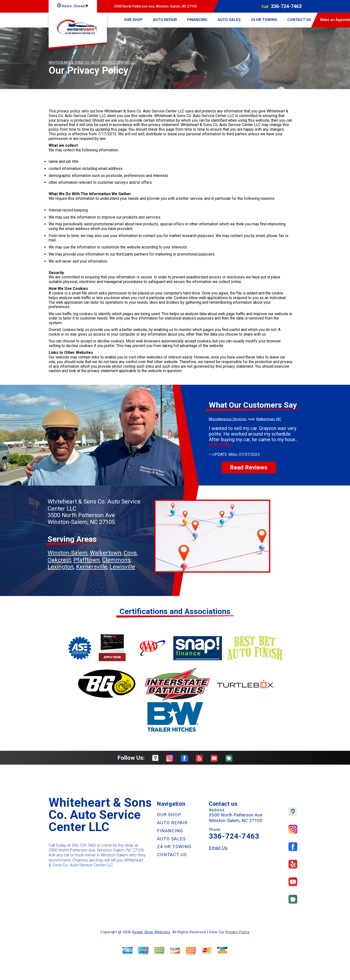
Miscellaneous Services (227, 419)
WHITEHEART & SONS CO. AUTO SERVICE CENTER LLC (93, 63)
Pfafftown (87, 560)
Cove (130, 553)
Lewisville (122, 567)
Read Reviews (249, 467)
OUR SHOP (133, 20)
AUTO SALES (229, 20)
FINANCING (197, 20)
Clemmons (116, 560)
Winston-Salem (68, 553)
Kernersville (92, 567)
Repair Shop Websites (151, 932)
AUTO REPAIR (165, 20)
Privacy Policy (237, 932)
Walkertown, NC (269, 419)
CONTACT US (299, 20)
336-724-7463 (286, 6)
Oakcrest (59, 560)
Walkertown (106, 553)
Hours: (73, 6)
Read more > (221, 444)
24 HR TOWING (264, 20)
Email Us (218, 848)
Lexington (61, 567)
